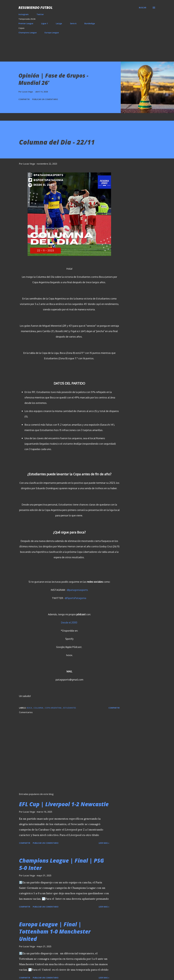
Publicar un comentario (45, 99)
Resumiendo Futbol (36, 8)
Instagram (24, 14)
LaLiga (59, 23)
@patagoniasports (77, 590)
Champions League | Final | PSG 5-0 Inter (62, 864)
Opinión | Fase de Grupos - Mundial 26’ (53, 79)
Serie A (73, 23)
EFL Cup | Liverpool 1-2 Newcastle (64, 804)
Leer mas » (104, 843)
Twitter (40, 14)
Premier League (26, 23)
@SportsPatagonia (76, 598)
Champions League (28, 33)
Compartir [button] (24, 99)
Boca (30, 708)
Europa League (52, 33)
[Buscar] (143, 8)
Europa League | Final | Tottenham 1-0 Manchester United (55, 931)
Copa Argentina (53, 708)
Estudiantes (70, 708)
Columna (39, 708)
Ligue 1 (45, 23)
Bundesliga (90, 23)
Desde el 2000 (69, 622)
